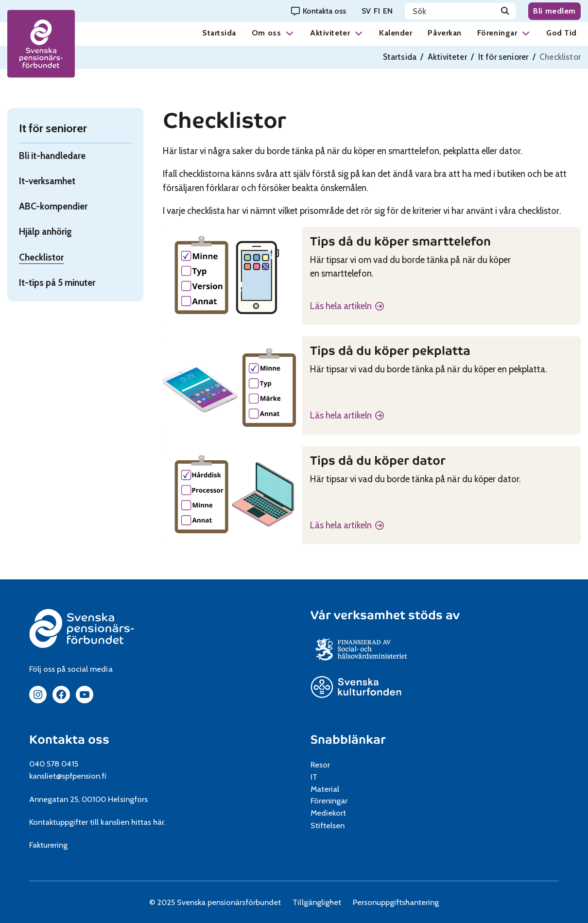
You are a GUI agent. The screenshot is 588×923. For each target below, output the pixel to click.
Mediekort (340, 813)
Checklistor (41, 257)
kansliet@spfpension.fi (68, 776)
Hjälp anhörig (45, 232)
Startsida (219, 33)
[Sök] (505, 11)
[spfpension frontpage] (41, 44)
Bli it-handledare (52, 156)
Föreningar (497, 33)
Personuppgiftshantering (396, 902)
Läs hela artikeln (341, 307)
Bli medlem (554, 11)
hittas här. (148, 822)
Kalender (396, 33)
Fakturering (48, 845)
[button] (290, 33)
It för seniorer (503, 57)
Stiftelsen (331, 825)
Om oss (266, 33)
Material (325, 789)
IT (314, 777)
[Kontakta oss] (319, 11)
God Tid (562, 33)
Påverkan (444, 33)
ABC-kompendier (53, 206)
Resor (320, 765)
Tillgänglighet (317, 902)
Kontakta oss (69, 740)
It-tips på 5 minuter (57, 283)
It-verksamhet (47, 181)
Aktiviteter (330, 33)
